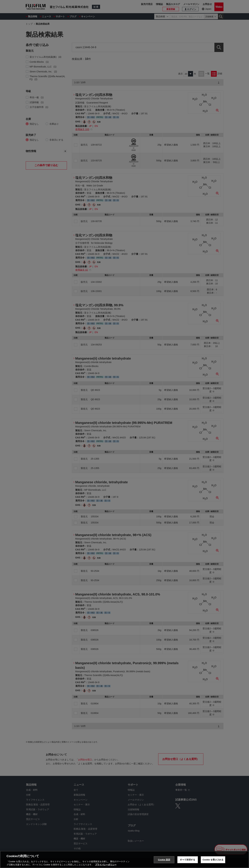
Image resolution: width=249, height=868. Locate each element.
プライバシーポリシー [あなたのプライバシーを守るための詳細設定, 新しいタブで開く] (106, 865)
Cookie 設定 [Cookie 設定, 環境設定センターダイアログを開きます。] (164, 860)
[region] (124, 859)
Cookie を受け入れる (213, 860)
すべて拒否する (188, 860)
